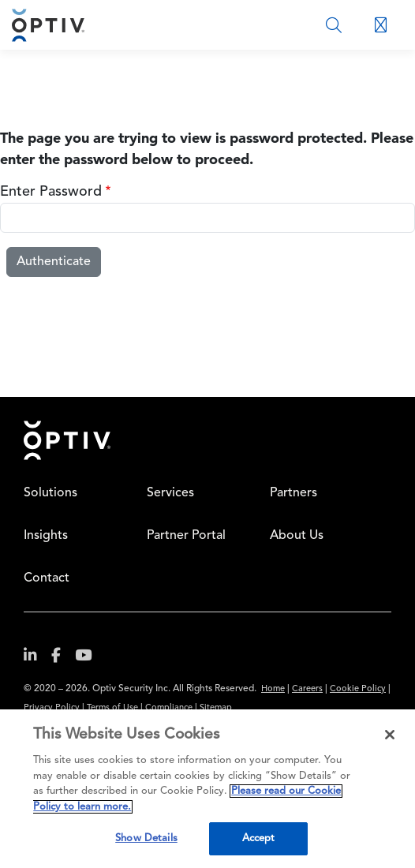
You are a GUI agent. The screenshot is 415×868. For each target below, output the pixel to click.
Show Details (146, 838)
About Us (297, 536)
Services (170, 493)
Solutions (50, 493)
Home (67, 440)
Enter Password (51, 192)
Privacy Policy (52, 708)
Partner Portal (186, 536)
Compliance (169, 708)
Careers (307, 689)
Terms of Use (112, 708)
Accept (259, 838)
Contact (47, 578)
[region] (207, 789)
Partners (293, 493)
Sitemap (216, 708)
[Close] (390, 735)
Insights (46, 536)
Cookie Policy (358, 689)
